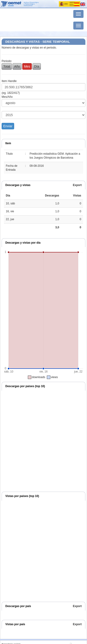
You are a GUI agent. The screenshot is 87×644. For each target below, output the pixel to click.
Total (7, 66)
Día (37, 66)
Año (17, 66)
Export (77, 185)
